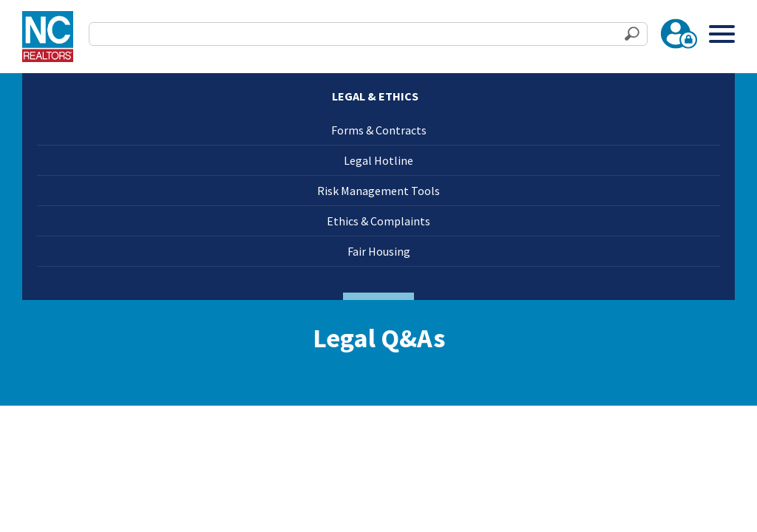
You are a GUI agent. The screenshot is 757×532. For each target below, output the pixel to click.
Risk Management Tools (378, 191)
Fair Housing (379, 251)
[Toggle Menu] (722, 34)
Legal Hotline (378, 160)
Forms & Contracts (379, 130)
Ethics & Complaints (378, 221)
